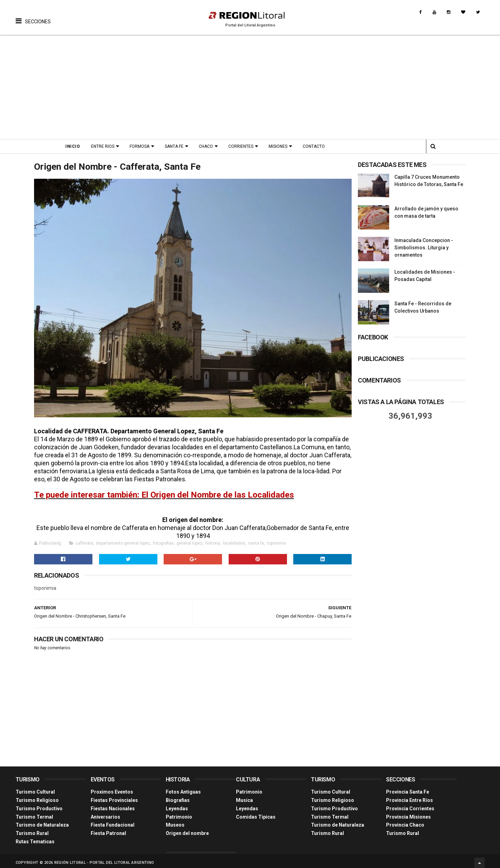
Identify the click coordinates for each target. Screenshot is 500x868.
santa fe (256, 540)
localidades (234, 540)
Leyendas (177, 805)
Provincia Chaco (405, 822)
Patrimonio (179, 813)
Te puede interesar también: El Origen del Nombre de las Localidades (164, 492)
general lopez (190, 540)
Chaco (208, 146)
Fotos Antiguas (183, 788)
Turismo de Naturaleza (42, 822)
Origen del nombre (187, 830)
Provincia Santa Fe (408, 788)
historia (213, 540)
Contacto (316, 146)
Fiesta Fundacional (113, 822)
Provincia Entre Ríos (409, 797)
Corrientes (243, 146)
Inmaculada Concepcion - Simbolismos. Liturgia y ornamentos (424, 248)
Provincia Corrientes (410, 805)
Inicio (75, 146)
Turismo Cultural (35, 788)
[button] (33, 16)
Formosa (142, 146)
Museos (175, 822)
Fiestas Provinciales (114, 797)
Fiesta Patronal (108, 830)
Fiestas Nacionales (113, 805)
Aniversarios (105, 813)
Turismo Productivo (39, 805)
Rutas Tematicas (35, 838)
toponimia (276, 540)
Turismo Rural (32, 830)
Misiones (280, 146)
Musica (244, 797)
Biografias (178, 797)
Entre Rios (105, 146)
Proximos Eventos (112, 788)
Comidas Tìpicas (256, 813)
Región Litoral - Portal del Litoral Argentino (104, 859)
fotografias (163, 540)
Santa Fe (176, 146)
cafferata (84, 540)
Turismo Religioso (37, 797)
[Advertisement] (250, 87)
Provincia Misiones (408, 813)
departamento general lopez (123, 540)
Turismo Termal (34, 813)
